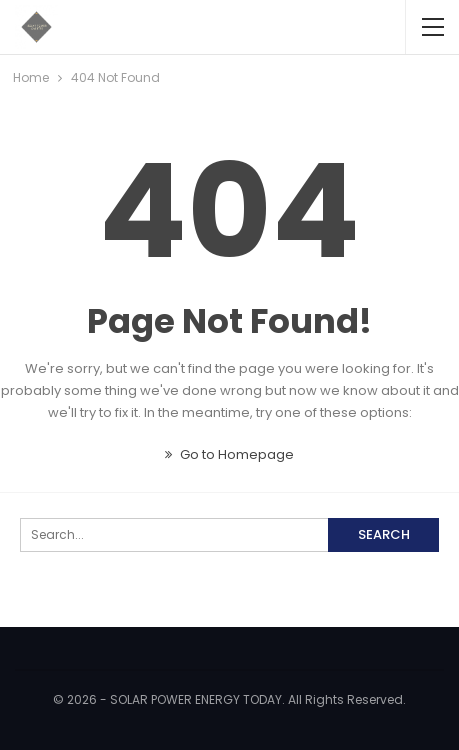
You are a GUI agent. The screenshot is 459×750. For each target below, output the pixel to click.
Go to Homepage (229, 454)
